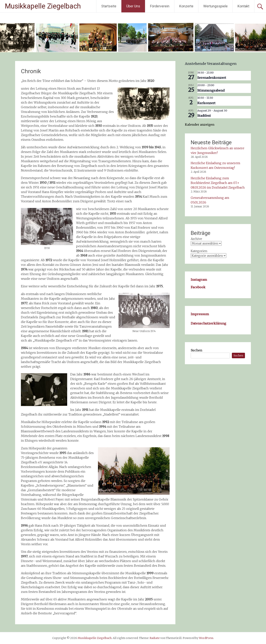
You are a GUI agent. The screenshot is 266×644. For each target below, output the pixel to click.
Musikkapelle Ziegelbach (43, 6)
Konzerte (186, 6)
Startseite (109, 6)
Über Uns (133, 6)
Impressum (200, 314)
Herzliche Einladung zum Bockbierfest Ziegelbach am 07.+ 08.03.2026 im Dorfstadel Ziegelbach (218, 183)
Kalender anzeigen (200, 125)
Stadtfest (204, 116)
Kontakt (243, 6)
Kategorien (199, 251)
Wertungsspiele (215, 6)
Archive (196, 239)
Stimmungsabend (211, 90)
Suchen (196, 350)
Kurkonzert (206, 103)
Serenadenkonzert (212, 78)
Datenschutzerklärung (208, 323)
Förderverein (160, 6)
